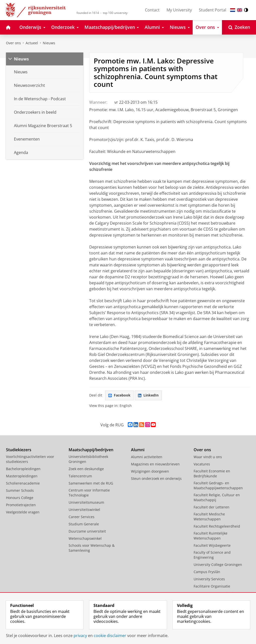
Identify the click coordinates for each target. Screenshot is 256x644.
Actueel (32, 43)
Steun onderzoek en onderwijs (156, 478)
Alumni (138, 450)
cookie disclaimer (110, 636)
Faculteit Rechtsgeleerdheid (217, 526)
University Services (209, 579)
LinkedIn (148, 395)
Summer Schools (20, 490)
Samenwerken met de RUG (91, 483)
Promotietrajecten (21, 505)
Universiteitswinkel (84, 510)
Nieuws (49, 43)
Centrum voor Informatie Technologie (89, 493)
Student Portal (213, 10)
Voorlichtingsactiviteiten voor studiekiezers (30, 459)
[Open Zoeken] (239, 27)
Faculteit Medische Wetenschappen (209, 517)
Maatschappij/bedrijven (91, 450)
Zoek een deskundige (86, 469)
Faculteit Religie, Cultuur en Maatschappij (217, 497)
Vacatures (202, 464)
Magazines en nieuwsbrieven (155, 464)
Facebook (119, 395)
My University (179, 10)
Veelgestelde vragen (23, 512)
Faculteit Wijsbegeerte (212, 545)
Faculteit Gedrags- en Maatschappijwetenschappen (218, 485)
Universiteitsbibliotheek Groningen (88, 459)
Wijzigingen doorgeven (150, 471)
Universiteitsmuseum (86, 502)
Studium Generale (84, 524)
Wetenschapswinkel (85, 538)
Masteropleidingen (22, 476)
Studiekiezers (19, 450)
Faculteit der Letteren (212, 507)
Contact (152, 10)
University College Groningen (218, 565)
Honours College (20, 498)
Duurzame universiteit (87, 531)
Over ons (13, 43)
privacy (80, 636)
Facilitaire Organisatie (212, 586)
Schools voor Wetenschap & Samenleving (92, 548)
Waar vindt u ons (208, 457)
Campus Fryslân (207, 572)
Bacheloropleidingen (23, 469)
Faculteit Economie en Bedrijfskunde (212, 473)
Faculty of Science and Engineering (212, 555)
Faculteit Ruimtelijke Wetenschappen (211, 536)
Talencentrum (80, 476)
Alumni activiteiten (147, 457)
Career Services (82, 517)
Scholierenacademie (23, 483)
